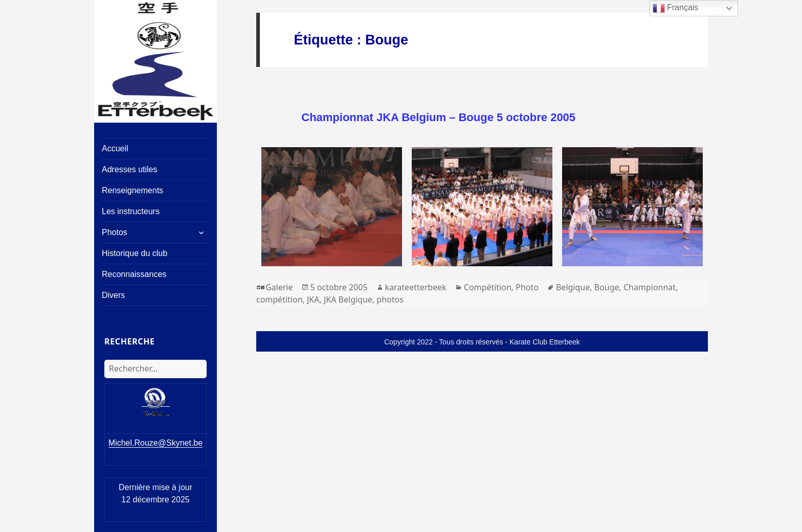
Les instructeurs (131, 211)
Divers (113, 295)
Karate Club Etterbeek (545, 342)
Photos (115, 232)
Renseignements (132, 190)
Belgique (573, 287)
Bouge (607, 287)
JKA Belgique (348, 299)
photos (390, 299)
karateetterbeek (416, 287)
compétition (280, 299)
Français (676, 8)
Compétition (488, 287)
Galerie (279, 287)
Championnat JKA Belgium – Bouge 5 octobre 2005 (438, 117)
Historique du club (135, 253)
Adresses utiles (130, 169)
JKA (313, 299)
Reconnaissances (134, 274)
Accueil (115, 148)
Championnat (650, 287)
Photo (527, 287)
